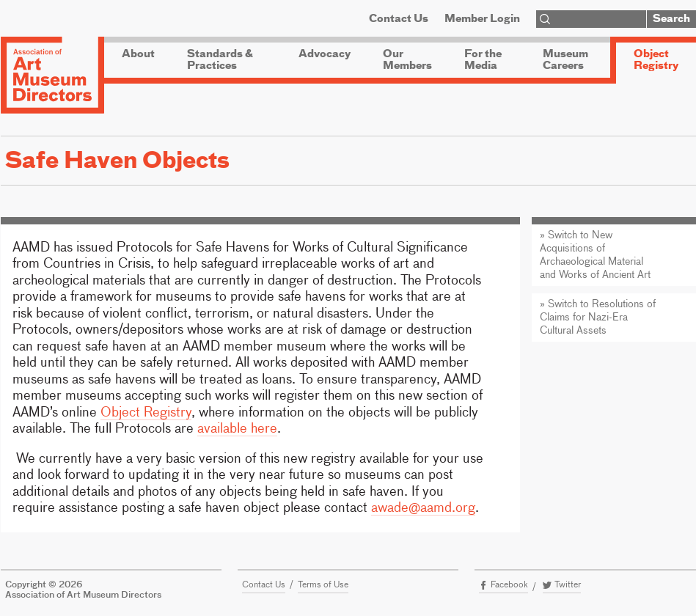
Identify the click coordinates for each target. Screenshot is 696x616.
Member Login (482, 19)
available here (237, 429)
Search (671, 19)
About (138, 54)
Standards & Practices (220, 60)
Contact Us (399, 19)
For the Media (483, 60)
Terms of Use (323, 585)
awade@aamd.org (423, 508)
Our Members (407, 60)
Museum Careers (565, 60)
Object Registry (656, 60)
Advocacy (325, 54)
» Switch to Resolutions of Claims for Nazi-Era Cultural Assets (598, 318)
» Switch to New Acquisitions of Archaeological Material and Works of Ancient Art (595, 255)
